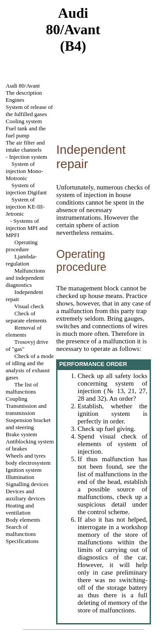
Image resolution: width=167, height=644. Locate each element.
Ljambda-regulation (21, 260)
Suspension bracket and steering (28, 424)
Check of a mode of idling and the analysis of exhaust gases (30, 367)
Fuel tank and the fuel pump (26, 132)
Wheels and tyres (26, 456)
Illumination (20, 477)
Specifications (22, 541)
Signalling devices (27, 484)
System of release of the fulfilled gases (29, 111)
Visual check (29, 306)
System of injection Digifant (26, 189)
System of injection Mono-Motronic (24, 171)
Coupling (16, 399)
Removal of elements (24, 331)
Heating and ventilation (20, 509)
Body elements (23, 520)
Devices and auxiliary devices (25, 495)
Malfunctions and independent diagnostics (26, 278)
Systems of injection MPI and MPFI (27, 228)
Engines (15, 100)
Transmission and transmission (26, 409)
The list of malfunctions (22, 388)
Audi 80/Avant (23, 86)
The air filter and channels (25, 146)
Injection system (28, 157)
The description (24, 93)
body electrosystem (28, 463)
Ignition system (24, 470)
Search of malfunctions (21, 530)
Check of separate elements (26, 317)
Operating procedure (22, 246)
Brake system (21, 434)
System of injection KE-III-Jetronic (25, 207)
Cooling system (24, 121)
